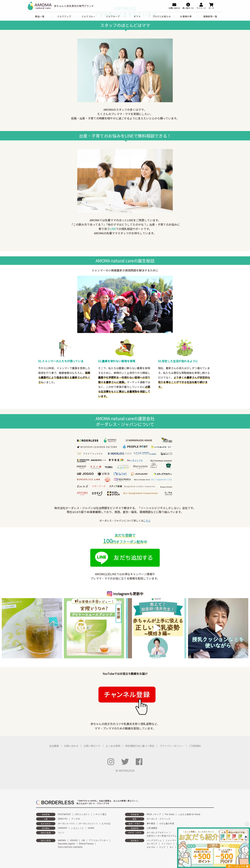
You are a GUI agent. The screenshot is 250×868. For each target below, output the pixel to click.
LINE (113, 229)
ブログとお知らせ (162, 16)
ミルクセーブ (113, 16)
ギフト (137, 16)
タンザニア (152, 844)
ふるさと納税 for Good (189, 814)
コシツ (61, 833)
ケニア (162, 847)
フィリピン (167, 844)
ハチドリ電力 (100, 814)
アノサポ (76, 819)
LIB (83, 840)
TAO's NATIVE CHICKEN (70, 847)
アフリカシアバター (98, 840)
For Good (170, 814)
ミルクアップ (64, 16)
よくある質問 (113, 746)
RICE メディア (154, 814)
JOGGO (74, 840)
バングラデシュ (154, 840)
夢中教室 (151, 824)
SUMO (91, 828)
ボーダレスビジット (88, 824)
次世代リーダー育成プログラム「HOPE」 (167, 836)
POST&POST (64, 814)
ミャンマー (171, 840)
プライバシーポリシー (172, 746)
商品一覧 (40, 16)
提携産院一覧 (210, 16)
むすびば (106, 824)
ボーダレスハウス (66, 824)
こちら (147, 521)
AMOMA (62, 840)
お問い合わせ (71, 746)
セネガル (151, 847)
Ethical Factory (86, 844)
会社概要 (54, 746)
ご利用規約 (195, 746)
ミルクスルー (88, 16)
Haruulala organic (66, 844)
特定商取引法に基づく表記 (140, 746)
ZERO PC (63, 819)
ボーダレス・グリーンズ (159, 819)
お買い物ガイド (92, 746)
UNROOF (62, 828)
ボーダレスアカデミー (157, 833)
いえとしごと (77, 828)
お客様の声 (186, 16)
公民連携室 (152, 828)
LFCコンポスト (82, 814)
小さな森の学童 (167, 824)
